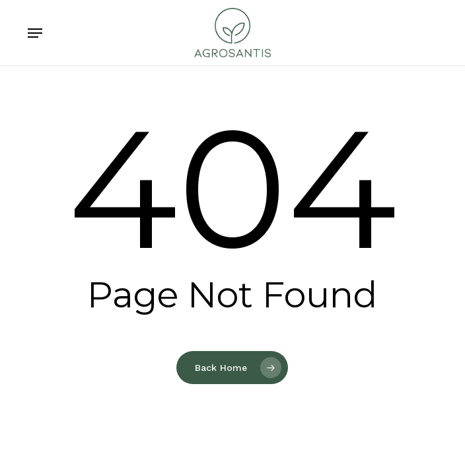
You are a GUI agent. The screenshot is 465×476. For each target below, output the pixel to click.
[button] (35, 33)
